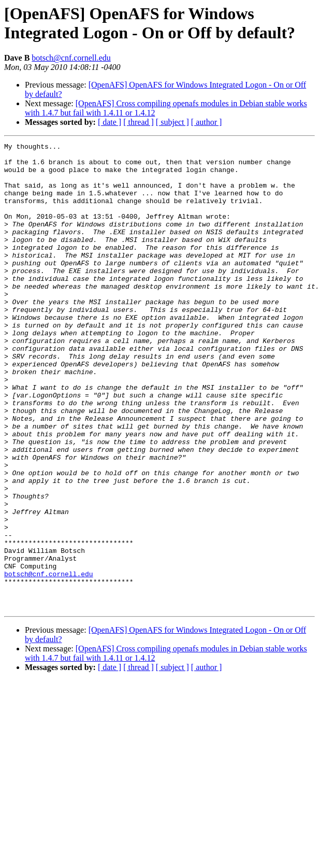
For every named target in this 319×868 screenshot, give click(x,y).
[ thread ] (139, 122)
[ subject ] (172, 122)
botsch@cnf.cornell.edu (71, 58)
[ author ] (207, 122)
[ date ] (110, 122)
